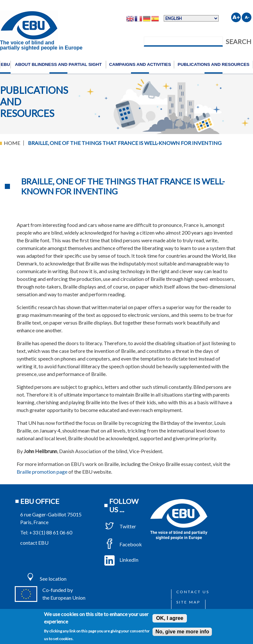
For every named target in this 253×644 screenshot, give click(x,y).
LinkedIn (121, 560)
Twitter (120, 526)
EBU (5, 64)
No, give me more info (182, 632)
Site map (188, 602)
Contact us (193, 592)
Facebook (123, 544)
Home (12, 143)
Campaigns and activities (140, 64)
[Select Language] (191, 18)
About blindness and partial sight (58, 64)
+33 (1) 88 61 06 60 (51, 532)
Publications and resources (214, 64)
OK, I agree (170, 618)
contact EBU (34, 543)
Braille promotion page (42, 472)
